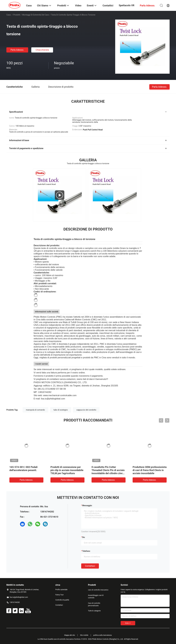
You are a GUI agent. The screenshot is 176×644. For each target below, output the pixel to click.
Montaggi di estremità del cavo (36, 15)
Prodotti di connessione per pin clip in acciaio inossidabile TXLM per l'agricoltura (67, 470)
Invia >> (128, 623)
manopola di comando (35, 410)
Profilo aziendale (61, 590)
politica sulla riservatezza (102, 635)
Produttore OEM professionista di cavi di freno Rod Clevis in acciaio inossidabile (150, 470)
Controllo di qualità (62, 600)
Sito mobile (84, 635)
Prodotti (17, 15)
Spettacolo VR (127, 5)
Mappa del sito (70, 635)
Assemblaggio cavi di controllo (96, 597)
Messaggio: (87, 505)
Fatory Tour (59, 595)
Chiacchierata (42, 50)
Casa (9, 15)
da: (84, 537)
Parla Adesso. (17, 50)
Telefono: (86, 551)
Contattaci (90, 566)
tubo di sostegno (61, 410)
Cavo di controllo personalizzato (94, 604)
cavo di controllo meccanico (98, 590)
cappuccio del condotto (86, 410)
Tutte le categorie (94, 611)
